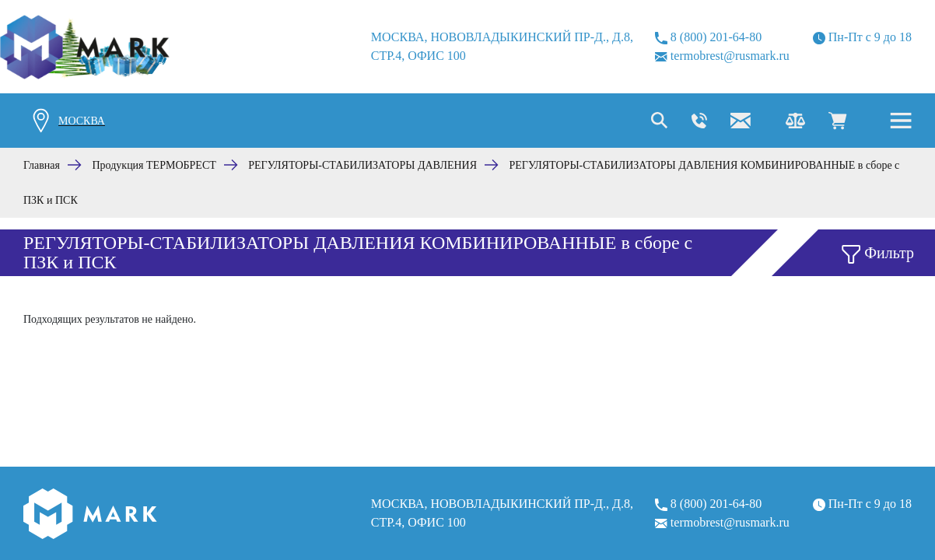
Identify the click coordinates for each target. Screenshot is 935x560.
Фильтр (878, 254)
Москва (82, 121)
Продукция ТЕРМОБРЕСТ (154, 165)
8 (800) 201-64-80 (708, 37)
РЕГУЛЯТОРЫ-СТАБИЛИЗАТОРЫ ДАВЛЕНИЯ (362, 165)
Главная (42, 165)
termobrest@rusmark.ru (722, 56)
